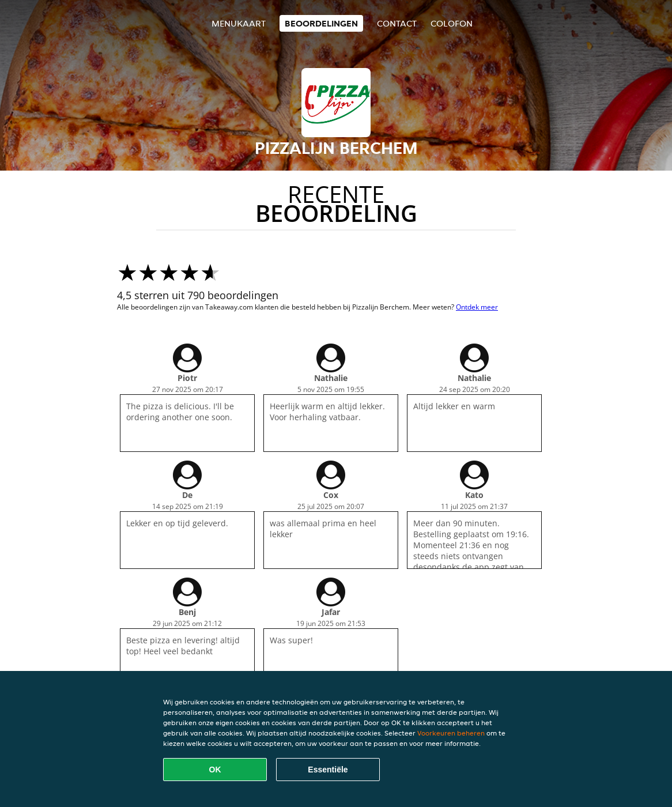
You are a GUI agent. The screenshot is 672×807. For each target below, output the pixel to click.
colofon (452, 23)
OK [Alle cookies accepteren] (215, 770)
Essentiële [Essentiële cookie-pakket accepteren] (328, 770)
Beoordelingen (321, 23)
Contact (397, 23)
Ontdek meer (477, 307)
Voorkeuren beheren (451, 733)
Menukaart (239, 23)
